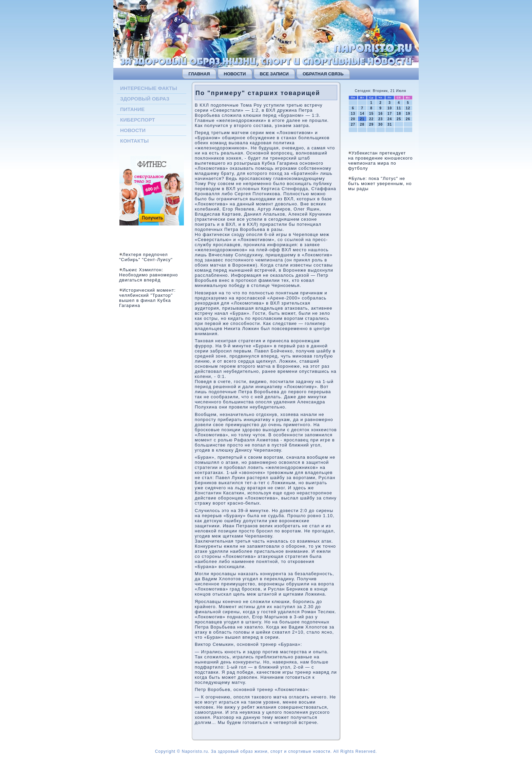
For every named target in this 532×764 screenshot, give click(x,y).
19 (408, 114)
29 (371, 124)
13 (353, 114)
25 (399, 119)
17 (390, 114)
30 (381, 124)
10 (390, 108)
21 (362, 119)
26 (408, 119)
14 (362, 114)
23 (381, 119)
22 (371, 119)
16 (381, 114)
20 (353, 119)
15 (371, 114)
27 (353, 124)
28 (362, 124)
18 (399, 114)
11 (399, 108)
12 (408, 108)
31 (390, 124)
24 (390, 119)
